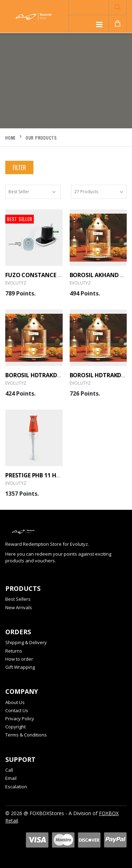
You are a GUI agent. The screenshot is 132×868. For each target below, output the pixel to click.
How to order (19, 659)
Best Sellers (18, 599)
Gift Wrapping (20, 667)
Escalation (16, 787)
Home (11, 138)
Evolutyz (16, 283)
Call (9, 770)
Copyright (15, 727)
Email (11, 778)
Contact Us (17, 710)
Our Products (41, 138)
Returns (14, 651)
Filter (19, 167)
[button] (118, 7)
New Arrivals (19, 607)
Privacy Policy (20, 719)
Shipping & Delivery (26, 642)
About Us (15, 702)
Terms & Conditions (26, 735)
